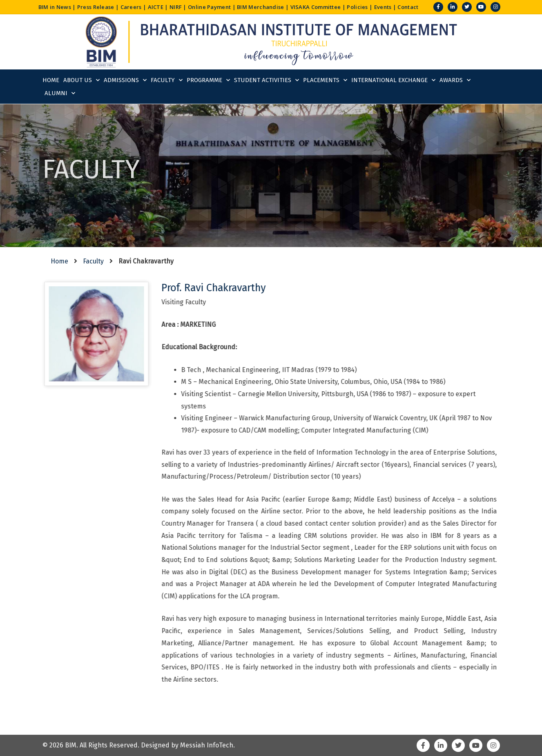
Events (383, 7)
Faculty (167, 80)
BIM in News (55, 7)
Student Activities (267, 80)
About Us (81, 80)
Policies (357, 7)
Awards (455, 80)
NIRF (176, 7)
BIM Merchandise (261, 7)
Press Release (96, 7)
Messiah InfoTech (207, 745)
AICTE (156, 7)
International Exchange (393, 80)
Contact (408, 7)
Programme (208, 80)
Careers (131, 7)
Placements (325, 80)
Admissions (125, 80)
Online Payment (209, 7)
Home (51, 80)
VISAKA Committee (316, 7)
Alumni (60, 93)
